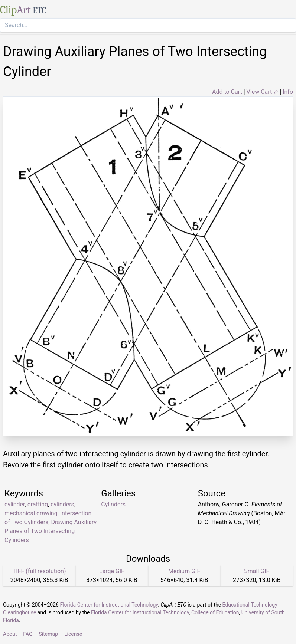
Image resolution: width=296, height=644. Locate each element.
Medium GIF (184, 571)
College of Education (215, 612)
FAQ (28, 634)
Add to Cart (227, 92)
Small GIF (257, 571)
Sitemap (48, 634)
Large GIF (112, 571)
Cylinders (113, 504)
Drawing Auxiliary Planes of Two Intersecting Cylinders (51, 531)
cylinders (62, 504)
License (73, 634)
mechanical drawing (31, 513)
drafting (38, 504)
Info (288, 92)
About (10, 634)
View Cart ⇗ (263, 92)
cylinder (15, 504)
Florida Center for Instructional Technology (109, 605)
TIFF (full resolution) (39, 571)
